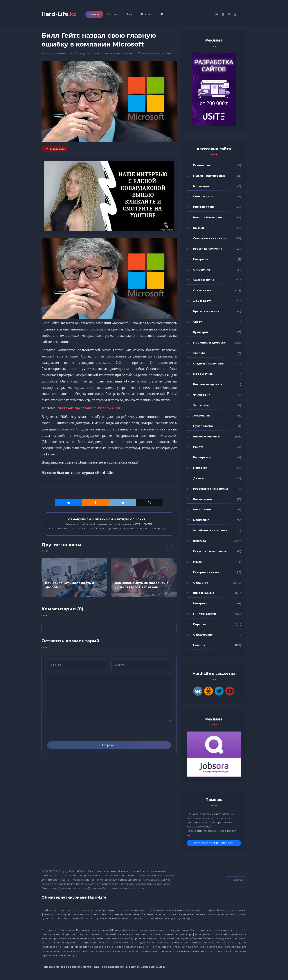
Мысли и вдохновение (209, 176)
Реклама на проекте (208, 385)
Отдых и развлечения (209, 364)
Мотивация (201, 187)
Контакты (150, 15)
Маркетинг (201, 521)
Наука (197, 562)
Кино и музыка (204, 594)
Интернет (200, 604)
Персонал (200, 468)
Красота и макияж (206, 312)
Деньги (199, 479)
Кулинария (201, 333)
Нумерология (203, 427)
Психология (202, 166)
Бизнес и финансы (206, 437)
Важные (199, 229)
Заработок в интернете (210, 531)
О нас (132, 15)
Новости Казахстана (208, 218)
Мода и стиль (203, 375)
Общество (201, 583)
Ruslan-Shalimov (59, 54)
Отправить (109, 746)
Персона (115, 54)
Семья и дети (203, 197)
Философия (202, 396)
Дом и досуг (202, 302)
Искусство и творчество (211, 552)
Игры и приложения (208, 249)
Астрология (202, 416)
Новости (127, 54)
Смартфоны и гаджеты (210, 239)
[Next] (174, 548)
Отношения (202, 270)
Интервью (200, 260)
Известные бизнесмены (210, 489)
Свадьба (199, 354)
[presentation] (75, 732)
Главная (97, 15)
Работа (198, 448)
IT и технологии (99, 54)
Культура (82, 54)
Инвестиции (202, 510)
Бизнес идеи (202, 500)
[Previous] (168, 548)
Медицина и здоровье (209, 343)
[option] (74, 578)
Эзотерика (201, 406)
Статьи (114, 15)
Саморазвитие (204, 281)
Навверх (235, 881)
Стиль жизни (202, 291)
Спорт (198, 323)
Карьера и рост (204, 458)
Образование (203, 636)
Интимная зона (204, 208)
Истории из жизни (206, 573)
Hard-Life (60, 14)
